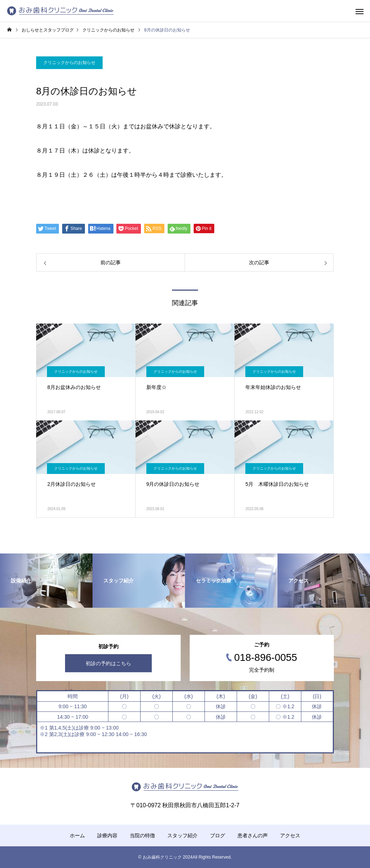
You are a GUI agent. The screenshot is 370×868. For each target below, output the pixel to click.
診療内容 (107, 835)
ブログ (218, 835)
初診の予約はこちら (108, 663)
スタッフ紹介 (182, 835)
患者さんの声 (253, 835)
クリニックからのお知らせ (69, 63)
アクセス (290, 835)
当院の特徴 (142, 835)
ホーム (77, 835)
